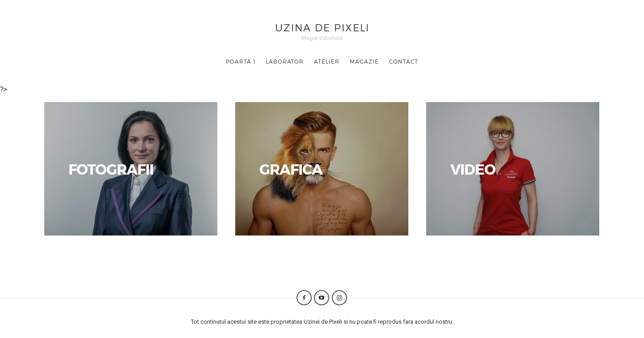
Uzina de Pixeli (322, 27)
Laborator (285, 61)
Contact (404, 61)
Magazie (364, 61)
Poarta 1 (241, 61)
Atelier (327, 61)
